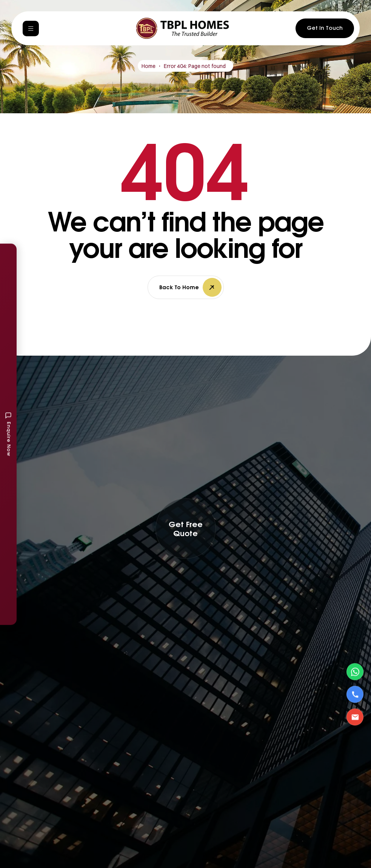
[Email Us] (355, 717)
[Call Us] (355, 695)
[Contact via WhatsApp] (355, 672)
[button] (186, 529)
